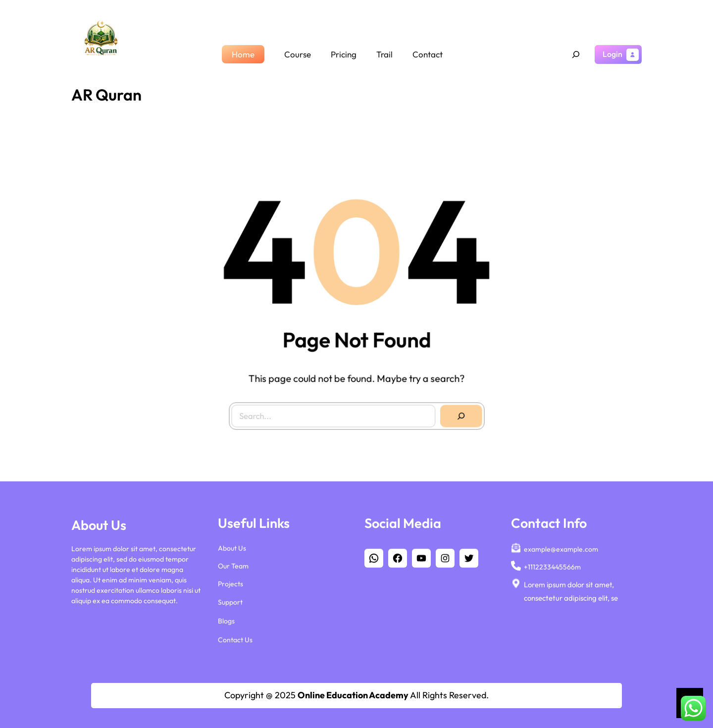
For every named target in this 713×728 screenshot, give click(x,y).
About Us (232, 549)
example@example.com (561, 550)
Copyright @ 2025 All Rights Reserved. (356, 695)
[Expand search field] (576, 54)
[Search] (459, 414)
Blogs (226, 622)
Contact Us (235, 640)
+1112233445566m (552, 568)
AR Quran (106, 95)
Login (612, 54)
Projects (230, 585)
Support (230, 603)
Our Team (233, 567)
